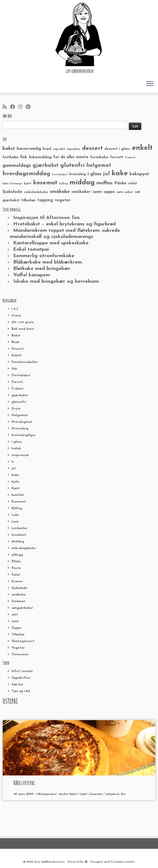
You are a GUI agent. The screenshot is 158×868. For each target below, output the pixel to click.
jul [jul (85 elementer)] (106, 174)
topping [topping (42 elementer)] (45, 200)
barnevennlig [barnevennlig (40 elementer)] (29, 149)
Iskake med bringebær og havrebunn (56, 282)
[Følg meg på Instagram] (22, 107)
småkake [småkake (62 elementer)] (60, 192)
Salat (16, 575)
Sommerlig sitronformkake (44, 256)
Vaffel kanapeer (32, 275)
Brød (15, 342)
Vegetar (18, 648)
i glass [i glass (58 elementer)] (94, 174)
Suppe (16, 628)
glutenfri (19, 402)
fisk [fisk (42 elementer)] (24, 157)
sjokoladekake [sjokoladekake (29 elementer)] (36, 192)
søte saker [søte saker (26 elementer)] (125, 192)
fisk (14, 369)
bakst (74, 794)
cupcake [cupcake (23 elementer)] (59, 149)
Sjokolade (20, 588)
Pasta (16, 568)
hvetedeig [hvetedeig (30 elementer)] (78, 174)
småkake (19, 595)
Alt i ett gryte (23, 322)
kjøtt (84, 794)
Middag (18, 542)
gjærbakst (20, 395)
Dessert (18, 349)
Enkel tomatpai (31, 250)
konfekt (18, 495)
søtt (15, 615)
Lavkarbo (19, 528)
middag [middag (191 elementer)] (82, 183)
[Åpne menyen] (150, 84)
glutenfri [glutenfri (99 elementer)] (72, 166)
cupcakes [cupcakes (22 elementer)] (73, 149)
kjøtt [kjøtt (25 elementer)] (28, 184)
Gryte (16, 409)
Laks (15, 515)
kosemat (97, 794)
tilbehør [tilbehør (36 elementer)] (29, 200)
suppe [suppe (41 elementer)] (109, 192)
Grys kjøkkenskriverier (49, 862)
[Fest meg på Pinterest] (30, 107)
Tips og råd (21, 691)
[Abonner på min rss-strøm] (6, 107)
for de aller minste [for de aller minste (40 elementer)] (71, 157)
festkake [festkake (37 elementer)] (10, 157)
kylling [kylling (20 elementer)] (63, 184)
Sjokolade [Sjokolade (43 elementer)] (12, 192)
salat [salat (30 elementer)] (133, 183)
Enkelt (17, 355)
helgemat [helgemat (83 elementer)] (99, 166)
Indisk (16, 449)
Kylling (17, 508)
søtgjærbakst (22, 608)
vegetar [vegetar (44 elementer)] (63, 200)
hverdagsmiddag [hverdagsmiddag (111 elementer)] (26, 174)
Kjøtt (16, 488)
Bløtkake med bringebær (42, 269)
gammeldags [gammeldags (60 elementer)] (17, 166)
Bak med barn (23, 329)
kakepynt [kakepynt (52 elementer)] (139, 174)
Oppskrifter (21, 678)
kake (15, 475)
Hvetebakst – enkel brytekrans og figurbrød (64, 224)
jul (13, 468)
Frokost (18, 389)
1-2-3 (15, 309)
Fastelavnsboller (25, 362)
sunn (15, 621)
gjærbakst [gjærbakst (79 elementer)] (46, 166)
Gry (123, 794)
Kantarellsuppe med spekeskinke (51, 243)
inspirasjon (20, 455)
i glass (17, 442)
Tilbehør (18, 635)
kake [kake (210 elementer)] (120, 173)
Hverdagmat (22, 422)
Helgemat (20, 415)
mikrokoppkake (24, 548)
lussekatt (19, 535)
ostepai (111, 794)
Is (13, 462)
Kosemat (19, 502)
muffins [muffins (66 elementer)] (105, 183)
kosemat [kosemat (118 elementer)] (45, 183)
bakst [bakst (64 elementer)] (9, 149)
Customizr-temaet (123, 862)
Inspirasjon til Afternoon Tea (46, 218)
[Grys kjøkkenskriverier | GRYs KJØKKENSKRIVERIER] (79, 34)
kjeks (15, 482)
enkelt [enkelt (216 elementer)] (142, 148)
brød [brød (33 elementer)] (47, 149)
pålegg (17, 555)
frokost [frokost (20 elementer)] (130, 158)
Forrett (17, 382)
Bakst (16, 336)
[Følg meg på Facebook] (14, 107)
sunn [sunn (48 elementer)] (97, 192)
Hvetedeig (20, 429)
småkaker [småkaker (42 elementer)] (81, 192)
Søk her (18, 685)
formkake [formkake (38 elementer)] (99, 157)
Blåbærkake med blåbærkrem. (48, 262)
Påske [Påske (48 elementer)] (120, 183)
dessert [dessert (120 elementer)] (92, 148)
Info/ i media (22, 671)
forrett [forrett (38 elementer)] (117, 157)
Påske (16, 561)
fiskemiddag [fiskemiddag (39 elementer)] (40, 157)
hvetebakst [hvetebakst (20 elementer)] (60, 175)
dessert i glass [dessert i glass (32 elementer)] (117, 149)
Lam (15, 522)
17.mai (16, 316)
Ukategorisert (23, 641)
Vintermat (20, 655)
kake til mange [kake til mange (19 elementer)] (12, 184)
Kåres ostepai (24, 783)
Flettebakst (21, 375)
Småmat (18, 601)
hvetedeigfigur (24, 435)
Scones (17, 581)
